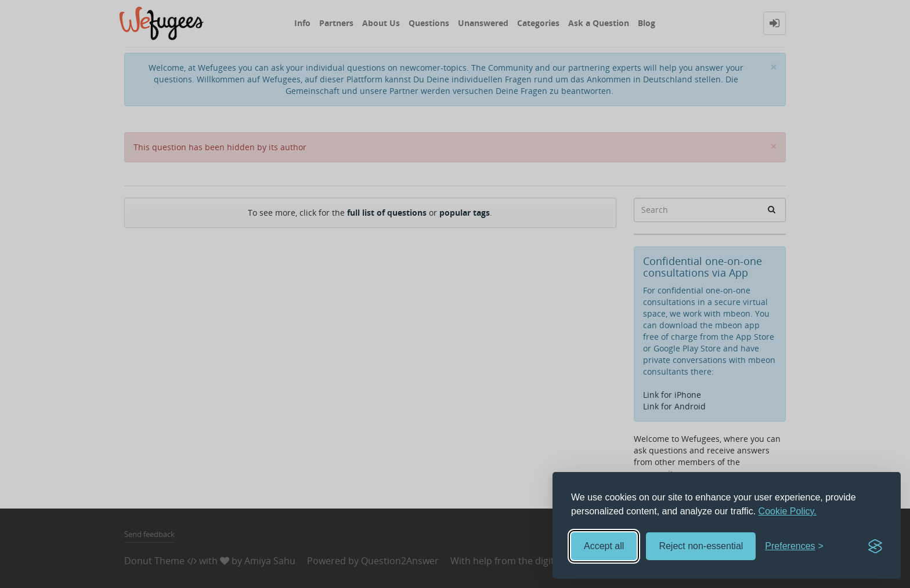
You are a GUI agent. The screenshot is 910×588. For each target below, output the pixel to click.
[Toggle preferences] (794, 547)
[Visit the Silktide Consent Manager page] (875, 546)
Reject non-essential (701, 546)
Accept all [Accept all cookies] (604, 546)
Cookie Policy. (788, 511)
